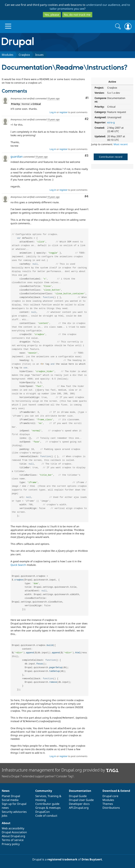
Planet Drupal (11, 796)
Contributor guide (47, 804)
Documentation (80, 791)
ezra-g (111, 122)
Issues (39, 55)
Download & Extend (116, 791)
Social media (10, 800)
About (6, 823)
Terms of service (13, 840)
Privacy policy (11, 844)
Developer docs (79, 804)
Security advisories (14, 812)
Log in (53, 112)
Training (53, 796)
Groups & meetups (48, 808)
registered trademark (62, 859)
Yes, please (52, 15)
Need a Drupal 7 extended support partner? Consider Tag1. (38, 776)
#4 (86, 196)
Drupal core (110, 796)
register (63, 112)
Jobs (5, 816)
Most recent (121, 144)
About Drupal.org (13, 836)
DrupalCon (43, 812)
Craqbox (24, 55)
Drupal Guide (78, 796)
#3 (87, 156)
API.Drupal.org (79, 808)
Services (41, 796)
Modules (8, 55)
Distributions (111, 808)
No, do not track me (77, 15)
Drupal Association (14, 832)
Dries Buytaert (92, 859)
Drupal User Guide (81, 800)
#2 (87, 119)
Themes (108, 804)
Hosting (41, 800)
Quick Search (18, 565)
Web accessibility (13, 828)
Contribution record (111, 157)
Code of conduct (46, 816)
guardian (17, 156)
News (6, 791)
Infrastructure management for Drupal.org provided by (60, 770)
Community (44, 791)
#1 (87, 98)
